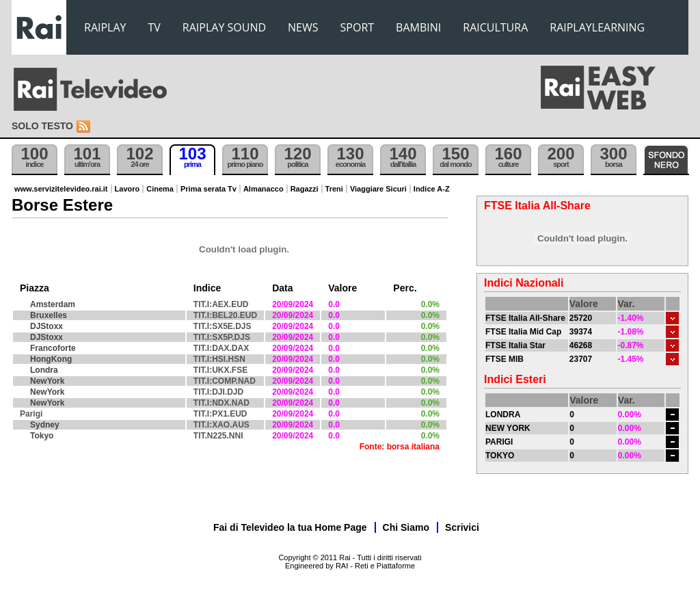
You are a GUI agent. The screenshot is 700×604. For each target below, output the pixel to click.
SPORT (358, 27)
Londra (44, 370)
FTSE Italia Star (515, 345)
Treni (334, 189)
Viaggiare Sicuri (378, 189)
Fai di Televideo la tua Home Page (290, 527)
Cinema (160, 189)
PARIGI (499, 442)
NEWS (303, 27)
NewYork (47, 381)
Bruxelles (49, 315)
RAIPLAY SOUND (224, 27)
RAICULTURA (495, 27)
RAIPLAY (105, 27)
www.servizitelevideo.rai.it (61, 189)
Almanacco (264, 189)
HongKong (51, 359)
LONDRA (503, 415)
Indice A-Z (432, 189)
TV (154, 27)
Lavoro (127, 189)
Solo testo (42, 126)
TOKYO (500, 456)
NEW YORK (508, 428)
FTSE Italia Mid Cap (523, 332)
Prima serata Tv (208, 189)
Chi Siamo (406, 527)
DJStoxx (46, 326)
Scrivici (462, 527)
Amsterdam (53, 304)
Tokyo (42, 436)
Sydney (45, 425)
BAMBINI (418, 27)
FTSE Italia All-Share (525, 318)
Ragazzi (305, 189)
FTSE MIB (504, 359)
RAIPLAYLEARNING (597, 27)
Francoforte (53, 348)
